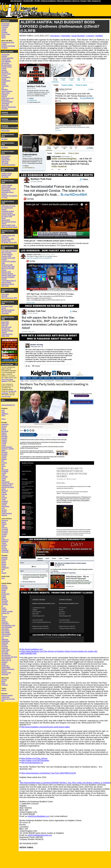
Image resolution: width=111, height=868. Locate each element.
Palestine (5, 95)
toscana (4, 510)
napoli (4, 480)
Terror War (5, 105)
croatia (4, 443)
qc (2, 571)
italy (3, 461)
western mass (6, 673)
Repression (5, 100)
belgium (4, 435)
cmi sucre (5, 531)
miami (4, 620)
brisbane (4, 559)
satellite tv (5, 414)
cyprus (4, 445)
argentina (5, 520)
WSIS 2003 (5, 336)
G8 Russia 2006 (7, 265)
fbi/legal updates (7, 695)
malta (3, 475)
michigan (4, 622)
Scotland (4, 48)
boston (4, 596)
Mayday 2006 (6, 272)
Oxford (4, 31)
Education (5, 72)
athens (4, 428)
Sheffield (99, 36)
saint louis (5, 652)
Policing (4, 96)
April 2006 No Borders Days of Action (9, 252)
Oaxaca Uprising (7, 274)
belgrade (4, 436)
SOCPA (4, 279)
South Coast (6, 34)
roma (3, 496)
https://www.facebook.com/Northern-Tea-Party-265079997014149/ (49, 773)
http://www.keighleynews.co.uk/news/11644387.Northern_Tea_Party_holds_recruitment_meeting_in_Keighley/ (65, 783)
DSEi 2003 (5, 324)
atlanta (4, 590)
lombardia (5, 471)
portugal (4, 494)
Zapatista (5, 109)
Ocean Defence (7, 91)
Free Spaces (6, 77)
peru (3, 538)
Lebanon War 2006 (8, 267)
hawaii (4, 608)
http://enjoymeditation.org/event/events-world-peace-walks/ (45, 727)
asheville (4, 589)
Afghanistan (5, 54)
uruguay (4, 548)
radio (3, 412)
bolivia (4, 522)
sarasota (4, 662)
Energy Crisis (6, 74)
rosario (4, 543)
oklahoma (5, 639)
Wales (4, 36)
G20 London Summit (9, 189)
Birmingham (6, 24)
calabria (4, 442)
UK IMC (37, 1)
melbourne (5, 568)
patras (4, 489)
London (4, 29)
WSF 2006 (5, 286)
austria (4, 429)
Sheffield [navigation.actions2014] (11, 127)
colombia (4, 533)
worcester (5, 674)
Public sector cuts (7, 98)
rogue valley (6, 650)
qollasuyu (5, 541)
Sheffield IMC (28, 1)
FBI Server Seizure (8, 310)
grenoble (4, 454)
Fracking (4, 75)
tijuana (4, 547)
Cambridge (5, 25)
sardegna (5, 501)
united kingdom (7, 513)
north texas (5, 636)
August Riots (6, 159)
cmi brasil (5, 529)
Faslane (4, 260)
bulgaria (4, 440)
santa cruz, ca (6, 660)
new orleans (6, 632)
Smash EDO (6, 220)
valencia (4, 515)
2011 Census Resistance (6, 157)
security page (6, 396)
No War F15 (6, 329)
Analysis (4, 56)
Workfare (5, 147)
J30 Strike (5, 163)
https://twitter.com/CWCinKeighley (35, 761)
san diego (5, 653)
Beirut (3, 681)
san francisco (6, 655)
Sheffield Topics (7, 51)
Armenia (4, 680)
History (4, 84)
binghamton (5, 594)
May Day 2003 (6, 327)
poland (4, 492)
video (3, 415)
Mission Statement (64, 1)
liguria (4, 466)
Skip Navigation (16, 1)
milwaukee (5, 624)
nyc (3, 638)
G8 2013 (4, 139)
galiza (3, 450)
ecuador (4, 534)
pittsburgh (5, 643)
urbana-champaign (8, 669)
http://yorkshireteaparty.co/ (32, 763)
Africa (3, 419)
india (3, 578)
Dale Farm (5, 161)
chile (3, 526)
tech (3, 701)
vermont (4, 671)
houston (4, 610)
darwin (4, 562)
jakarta (4, 564)
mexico (4, 536)
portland (4, 645)
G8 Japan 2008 (7, 216)
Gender (4, 79)
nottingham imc (7, 485)
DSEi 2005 (5, 294)
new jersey (5, 629)
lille (3, 468)
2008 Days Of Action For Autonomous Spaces (9, 208)
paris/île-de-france (8, 487)
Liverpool (90, 36)
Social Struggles (78, 36)
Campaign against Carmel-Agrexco (8, 212)
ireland (4, 457)
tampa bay (5, 666)
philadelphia (6, 641)
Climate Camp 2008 (8, 215)
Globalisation (6, 81)
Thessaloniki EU (7, 334)
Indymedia (66, 36)
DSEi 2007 (5, 237)
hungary (4, 456)
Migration (5, 89)
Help (89, 1)
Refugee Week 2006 (8, 275)
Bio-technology (7, 65)
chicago (4, 599)
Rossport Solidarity (8, 277)
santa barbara (6, 659)
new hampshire (7, 627)
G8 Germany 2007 (8, 239)
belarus (4, 433)
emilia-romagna (7, 447)
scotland (4, 503)
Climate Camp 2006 (8, 258)
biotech (4, 690)
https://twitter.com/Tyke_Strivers (34, 758)
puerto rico (5, 540)
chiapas (4, 524)
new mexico (5, 631)
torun (3, 508)
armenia (4, 426)
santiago (4, 545)
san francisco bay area (9, 657)
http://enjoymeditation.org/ (32, 649)
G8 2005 (4, 296)
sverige (4, 505)
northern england (7, 484)
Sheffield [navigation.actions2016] (11, 113)
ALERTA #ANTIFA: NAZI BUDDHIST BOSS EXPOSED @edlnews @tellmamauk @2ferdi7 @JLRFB (60, 26)
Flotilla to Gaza (7, 173)
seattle (4, 664)
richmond (5, 646)
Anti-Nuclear (6, 60)
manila (4, 566)
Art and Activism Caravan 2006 (7, 255)
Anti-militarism (6, 61)
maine (4, 618)
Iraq (3, 88)
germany (4, 452)
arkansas (5, 587)
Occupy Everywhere (8, 165)
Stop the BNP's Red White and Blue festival (9, 226)
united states (6, 667)
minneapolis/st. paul (8, 625)
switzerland (5, 506)
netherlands (5, 482)
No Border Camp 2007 (9, 242)
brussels (4, 438)
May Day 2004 (6, 312)
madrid (4, 473)
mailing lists (5, 697)
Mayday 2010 (6, 175)
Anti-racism (55, 36)
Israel (3, 683)
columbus (5, 604)
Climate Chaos (6, 67)
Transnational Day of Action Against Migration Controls (9, 282)
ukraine (4, 512)
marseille (4, 477)
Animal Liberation (7, 58)
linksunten (5, 470)
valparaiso (5, 550)
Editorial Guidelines (49, 1)
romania (4, 498)
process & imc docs (8, 699)
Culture (4, 68)
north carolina (6, 634)
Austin (4, 592)
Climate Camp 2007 (8, 235)
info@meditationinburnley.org (40, 835)
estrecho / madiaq (8, 449)
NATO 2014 (5, 131)
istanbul (4, 459)
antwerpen (5, 424)
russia (4, 499)
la (2, 615)
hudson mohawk (7, 611)
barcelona (5, 431)
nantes (4, 478)
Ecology (4, 70)
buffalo (4, 597)
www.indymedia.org (8, 405)
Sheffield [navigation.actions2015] (11, 120)
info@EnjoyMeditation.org (38, 816)
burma (4, 561)
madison (4, 617)
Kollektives (5, 21)
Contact (83, 1)
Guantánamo (6, 190)
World (3, 38)
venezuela (5, 552)
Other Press (6, 93)
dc (2, 606)
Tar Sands (5, 177)
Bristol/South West (8, 42)
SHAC (4, 218)
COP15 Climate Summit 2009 (7, 186)
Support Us (96, 1)
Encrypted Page (7, 364)
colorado (4, 603)
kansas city (5, 613)
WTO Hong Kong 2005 (9, 298)
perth (3, 569)
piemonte (5, 491)
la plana (4, 463)
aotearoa (4, 557)
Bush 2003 (5, 322)
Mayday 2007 (6, 241)
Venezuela (5, 313)
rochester (5, 648)
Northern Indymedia (8, 46)
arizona (4, 585)
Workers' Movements (9, 107)
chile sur (4, 527)
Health (4, 82)
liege (3, 464)
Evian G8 (5, 325)
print (3, 410)
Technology (5, 103)
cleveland (5, 601)
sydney (4, 573)
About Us (76, 1)
